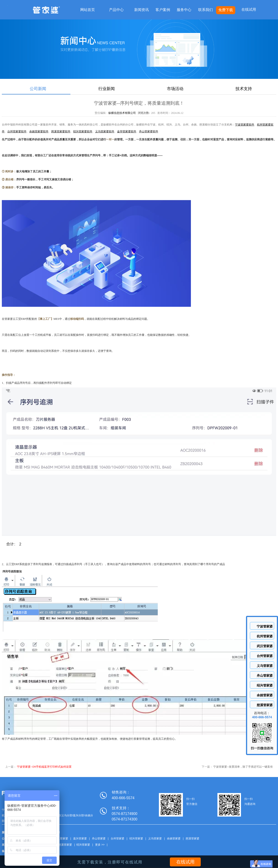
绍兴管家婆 (136, 839)
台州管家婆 (118, 839)
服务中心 (184, 10)
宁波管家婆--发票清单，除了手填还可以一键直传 (243, 767)
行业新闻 (107, 89)
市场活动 (175, 89)
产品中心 (116, 10)
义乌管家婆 (155, 839)
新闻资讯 (142, 10)
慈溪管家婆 (192, 839)
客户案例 (163, 10)
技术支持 (244, 89)
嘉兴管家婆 (80, 839)
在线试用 (249, 9)
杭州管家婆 (265, 636)
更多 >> (100, 845)
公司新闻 (38, 89)
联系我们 (206, 10)
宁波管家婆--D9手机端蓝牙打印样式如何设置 (44, 767)
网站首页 (88, 10)
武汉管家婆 (61, 839)
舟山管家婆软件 (149, 131)
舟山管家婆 (99, 839)
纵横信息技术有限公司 (122, 113)
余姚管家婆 (174, 839)
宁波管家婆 (265, 626)
